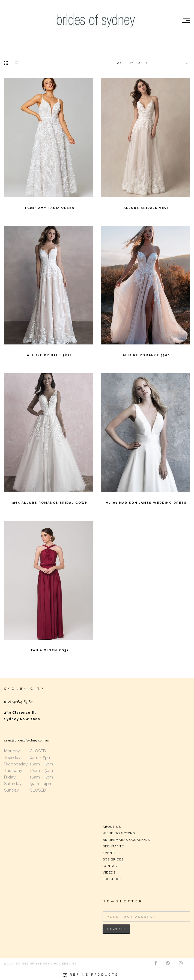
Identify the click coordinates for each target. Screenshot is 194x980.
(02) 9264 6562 (19, 702)
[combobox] (151, 63)
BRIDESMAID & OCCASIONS (126, 840)
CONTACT (111, 866)
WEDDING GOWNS (119, 833)
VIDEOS (109, 872)
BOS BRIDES (113, 859)
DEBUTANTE (113, 846)
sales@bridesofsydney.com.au (27, 740)
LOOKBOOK (112, 879)
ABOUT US (112, 827)
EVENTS (110, 853)
